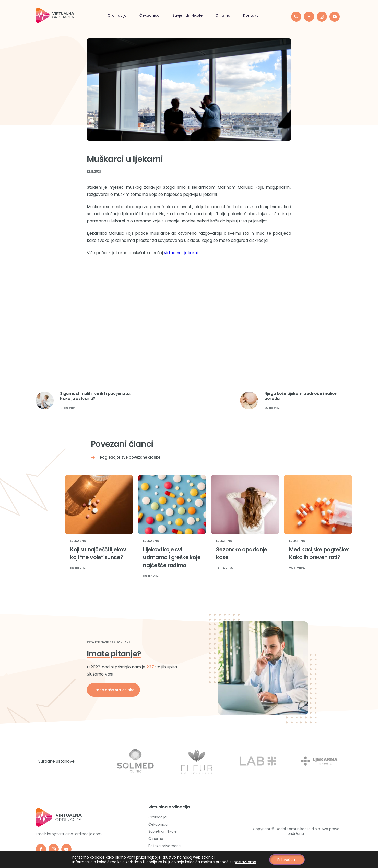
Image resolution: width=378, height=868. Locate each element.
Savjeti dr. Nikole (187, 15)
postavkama (245, 862)
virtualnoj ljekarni (181, 253)
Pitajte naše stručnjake (113, 690)
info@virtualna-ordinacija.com (74, 834)
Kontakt (251, 15)
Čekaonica (150, 15)
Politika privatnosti (164, 846)
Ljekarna (78, 541)
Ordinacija (117, 15)
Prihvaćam (287, 860)
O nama (223, 15)
